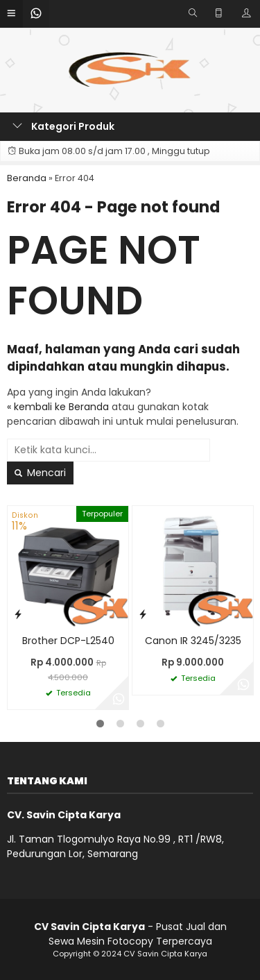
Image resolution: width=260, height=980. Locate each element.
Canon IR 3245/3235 (193, 641)
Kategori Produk (63, 126)
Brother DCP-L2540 (68, 641)
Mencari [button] (40, 473)
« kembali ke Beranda (58, 407)
